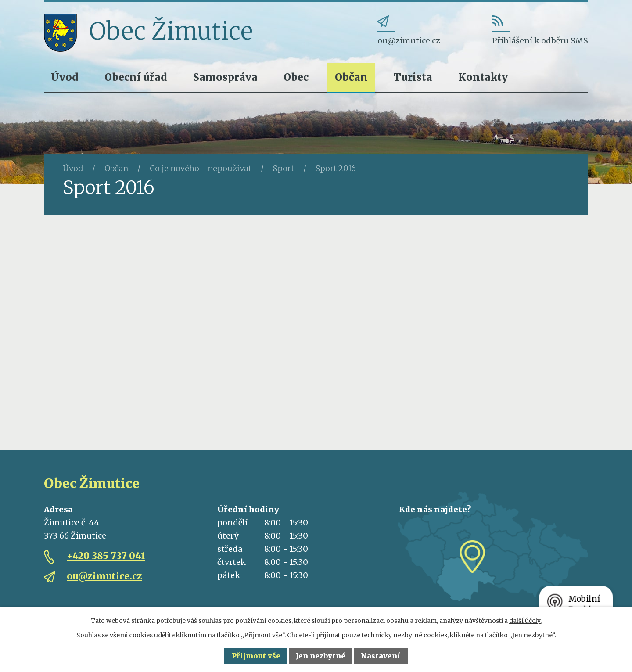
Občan (351, 77)
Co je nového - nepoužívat (201, 168)
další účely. (525, 621)
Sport (284, 168)
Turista (413, 77)
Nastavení (381, 656)
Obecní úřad (136, 77)
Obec (296, 77)
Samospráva (225, 77)
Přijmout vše (256, 656)
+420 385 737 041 (106, 556)
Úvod (65, 77)
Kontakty (483, 77)
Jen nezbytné (321, 656)
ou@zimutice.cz (104, 576)
